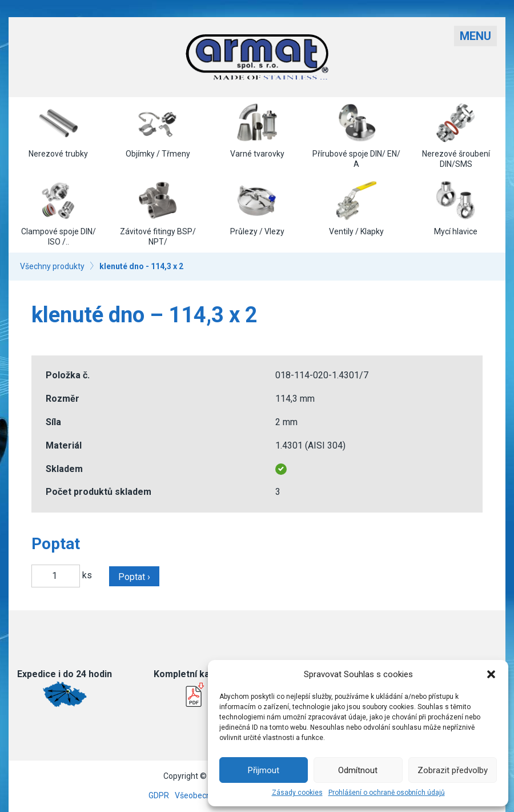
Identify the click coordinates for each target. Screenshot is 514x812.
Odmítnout (358, 770)
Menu (475, 36)
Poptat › (134, 577)
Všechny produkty (52, 266)
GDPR (159, 795)
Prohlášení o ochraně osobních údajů (387, 793)
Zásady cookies (297, 793)
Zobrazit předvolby (453, 770)
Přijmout (264, 770)
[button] (491, 674)
